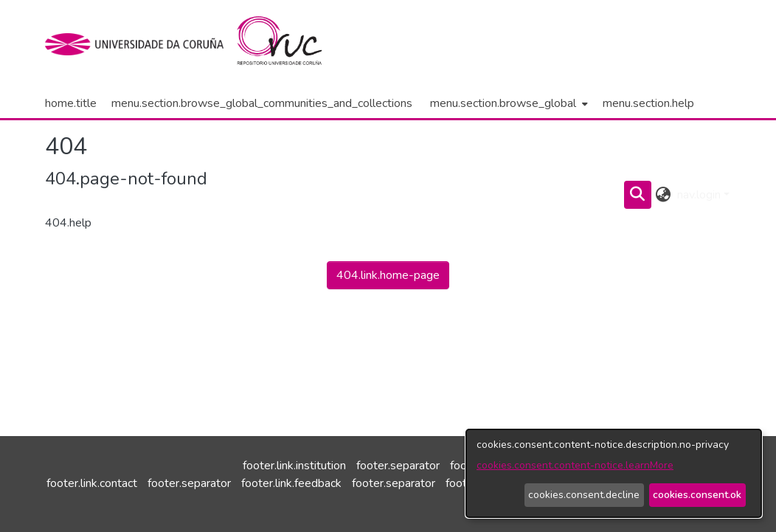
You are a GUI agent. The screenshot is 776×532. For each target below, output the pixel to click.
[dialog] (614, 473)
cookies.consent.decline (584, 495)
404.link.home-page (388, 275)
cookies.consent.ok (697, 495)
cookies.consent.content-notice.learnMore (575, 465)
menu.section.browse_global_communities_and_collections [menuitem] (262, 103)
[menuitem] (507, 103)
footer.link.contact (92, 483)
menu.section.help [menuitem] (648, 103)
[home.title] (288, 44)
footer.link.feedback (291, 483)
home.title (71, 103)
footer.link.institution (294, 466)
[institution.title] (139, 44)
